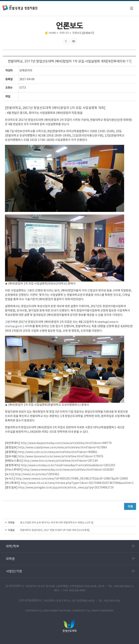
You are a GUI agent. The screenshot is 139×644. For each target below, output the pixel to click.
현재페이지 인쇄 (74, 41)
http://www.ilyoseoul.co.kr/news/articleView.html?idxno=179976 (61, 457)
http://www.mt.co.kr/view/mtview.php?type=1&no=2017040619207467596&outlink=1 (77, 483)
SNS (66, 41)
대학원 (70, 559)
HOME (52, 33)
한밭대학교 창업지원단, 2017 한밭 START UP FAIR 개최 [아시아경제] (55, 530)
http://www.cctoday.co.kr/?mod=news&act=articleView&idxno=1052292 (68, 465)
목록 (130, 506)
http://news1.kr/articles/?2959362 (37, 474)
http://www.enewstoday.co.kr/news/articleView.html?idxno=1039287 (69, 470)
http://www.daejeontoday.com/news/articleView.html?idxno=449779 (66, 443)
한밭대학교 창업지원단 (20, 7)
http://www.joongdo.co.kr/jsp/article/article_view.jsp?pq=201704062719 (66, 488)
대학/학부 (70, 546)
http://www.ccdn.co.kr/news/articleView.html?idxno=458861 (58, 452)
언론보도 (77, 33)
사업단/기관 (70, 571)
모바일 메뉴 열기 (131, 8)
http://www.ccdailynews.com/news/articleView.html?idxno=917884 (62, 448)
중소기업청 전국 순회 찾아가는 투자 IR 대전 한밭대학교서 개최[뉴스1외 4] (57, 523)
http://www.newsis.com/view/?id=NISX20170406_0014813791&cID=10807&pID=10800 (72, 479)
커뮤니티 (64, 33)
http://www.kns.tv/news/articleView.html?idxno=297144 (60, 461)
